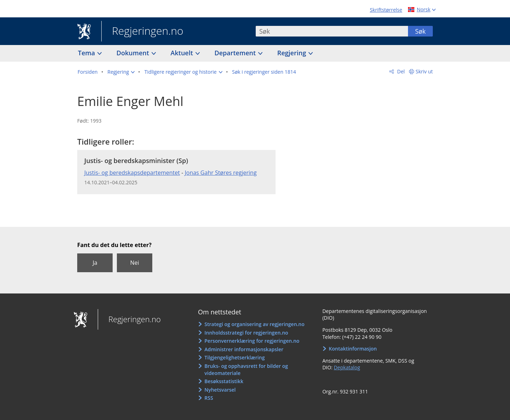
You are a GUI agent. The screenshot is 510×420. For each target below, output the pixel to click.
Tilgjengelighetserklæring (234, 357)
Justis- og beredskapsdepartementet (132, 173)
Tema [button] (87, 53)
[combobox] (332, 31)
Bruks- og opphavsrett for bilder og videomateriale (246, 369)
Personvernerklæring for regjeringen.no (252, 341)
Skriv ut (424, 71)
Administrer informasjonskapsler (244, 349)
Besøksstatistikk (224, 381)
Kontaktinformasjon (353, 349)
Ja (95, 263)
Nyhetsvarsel (220, 390)
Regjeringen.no (142, 32)
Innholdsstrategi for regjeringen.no (246, 333)
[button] (121, 72)
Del (400, 71)
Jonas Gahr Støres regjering (220, 173)
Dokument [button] (134, 53)
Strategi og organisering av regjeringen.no (254, 324)
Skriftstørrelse (386, 10)
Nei (134, 263)
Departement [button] (236, 53)
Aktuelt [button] (183, 53)
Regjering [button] (293, 53)
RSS (209, 398)
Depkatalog (347, 367)
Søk (420, 31)
